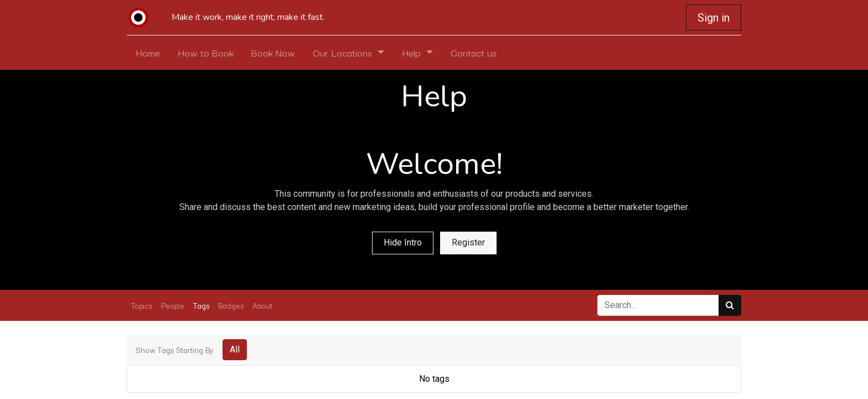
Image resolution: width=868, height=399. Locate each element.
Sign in (714, 18)
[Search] (730, 305)
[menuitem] (148, 53)
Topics (142, 305)
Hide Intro (403, 242)
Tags (201, 305)
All (235, 349)
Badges (231, 305)
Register (468, 242)
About (262, 305)
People (173, 305)
